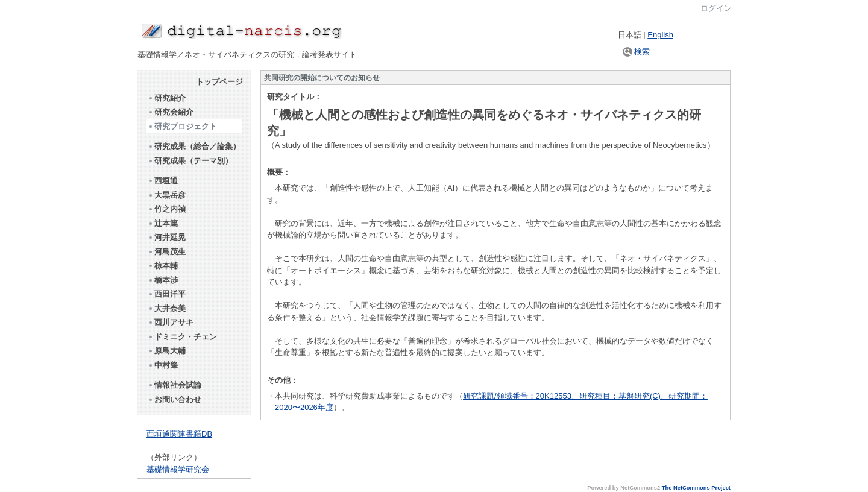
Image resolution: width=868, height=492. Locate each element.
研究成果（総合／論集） (194, 146)
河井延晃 (167, 237)
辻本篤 (163, 223)
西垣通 (163, 181)
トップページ (219, 82)
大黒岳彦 (167, 195)
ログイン (716, 8)
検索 (637, 52)
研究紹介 (167, 98)
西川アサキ (171, 322)
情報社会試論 (175, 385)
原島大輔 (167, 351)
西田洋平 (167, 294)
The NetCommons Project (696, 488)
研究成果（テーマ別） (190, 161)
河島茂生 (167, 252)
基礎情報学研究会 (178, 469)
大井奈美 (167, 308)
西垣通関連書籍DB (179, 434)
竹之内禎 (167, 209)
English (660, 35)
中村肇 (163, 365)
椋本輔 (163, 266)
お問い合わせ (175, 399)
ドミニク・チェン (182, 337)
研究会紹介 (171, 112)
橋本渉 (163, 280)
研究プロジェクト (182, 126)
